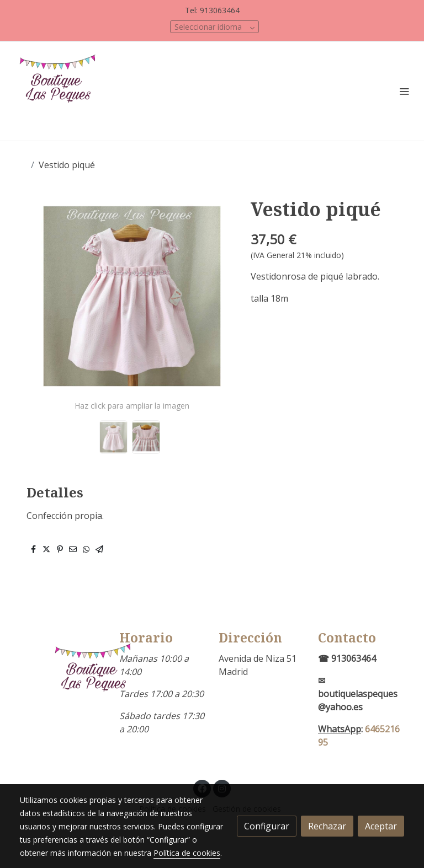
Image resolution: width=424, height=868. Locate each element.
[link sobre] (63, 680)
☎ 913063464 (347, 658)
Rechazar (327, 826)
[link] (61, 91)
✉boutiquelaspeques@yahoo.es (358, 694)
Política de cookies (187, 853)
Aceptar (381, 826)
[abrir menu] (404, 91)
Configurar (267, 826)
